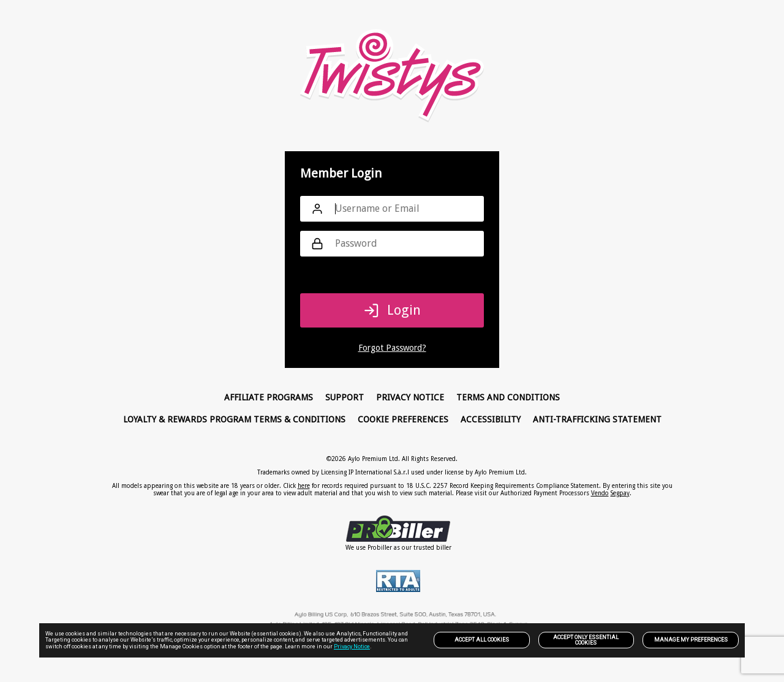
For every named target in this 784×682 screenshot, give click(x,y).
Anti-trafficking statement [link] (597, 419)
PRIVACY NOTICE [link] (410, 397)
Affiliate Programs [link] (269, 397)
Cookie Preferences (403, 419)
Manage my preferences (691, 640)
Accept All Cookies (482, 640)
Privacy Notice (352, 646)
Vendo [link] (600, 493)
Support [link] (345, 397)
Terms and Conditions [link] (508, 397)
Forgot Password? (392, 348)
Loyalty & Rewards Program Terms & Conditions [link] (234, 419)
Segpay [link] (620, 493)
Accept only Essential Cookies (586, 640)
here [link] (304, 486)
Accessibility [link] (491, 419)
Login (392, 310)
